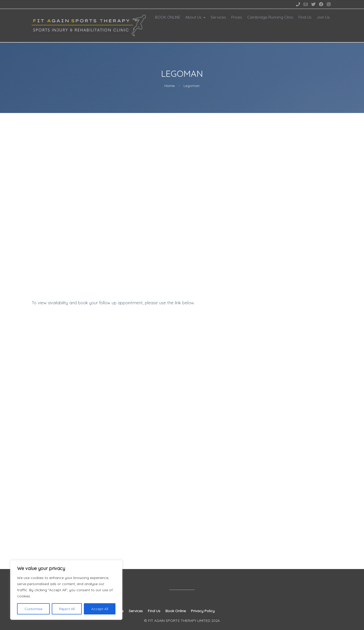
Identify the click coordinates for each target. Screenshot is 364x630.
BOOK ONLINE (168, 17)
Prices (237, 17)
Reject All (67, 609)
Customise (33, 609)
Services (218, 17)
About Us (193, 17)
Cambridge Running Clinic (270, 17)
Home (170, 86)
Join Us (323, 17)
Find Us (305, 17)
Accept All (100, 609)
